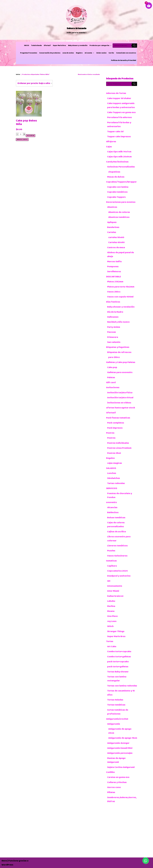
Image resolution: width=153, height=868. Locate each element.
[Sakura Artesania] (76, 20)
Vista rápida (31, 136)
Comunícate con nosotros (126, 53)
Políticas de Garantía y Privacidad (124, 60)
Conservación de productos (50, 53)
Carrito (111, 53)
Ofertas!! (47, 45)
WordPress (7, 865)
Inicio (18, 74)
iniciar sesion (101, 53)
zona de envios (68, 53)
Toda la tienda (36, 45)
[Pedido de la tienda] (34, 83)
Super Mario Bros (59, 45)
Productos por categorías (101, 46)
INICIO (27, 45)
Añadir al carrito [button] (22, 139)
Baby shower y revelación (78, 45)
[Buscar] (134, 46)
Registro (79, 53)
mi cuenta (89, 53)
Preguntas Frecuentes (29, 53)
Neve (4, 861)
